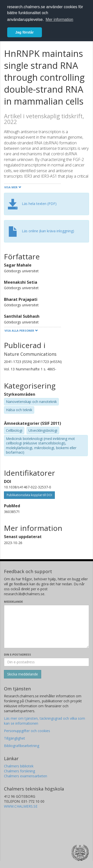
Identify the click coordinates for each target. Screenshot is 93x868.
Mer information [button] (59, 20)
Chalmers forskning (19, 771)
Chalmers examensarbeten (26, 776)
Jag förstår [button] (25, 32)
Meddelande (13, 602)
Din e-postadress (17, 654)
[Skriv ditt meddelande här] (46, 627)
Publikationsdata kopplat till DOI (29, 495)
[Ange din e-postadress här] (46, 662)
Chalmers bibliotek (19, 766)
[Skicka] (23, 674)
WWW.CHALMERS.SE (21, 806)
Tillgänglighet (15, 738)
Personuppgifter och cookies (27, 731)
